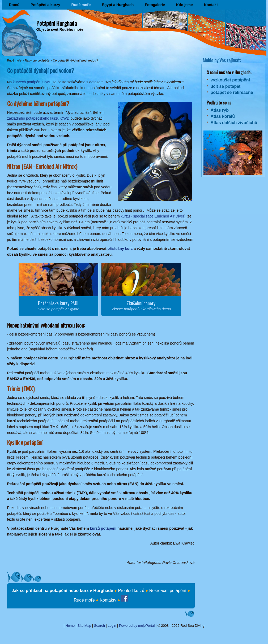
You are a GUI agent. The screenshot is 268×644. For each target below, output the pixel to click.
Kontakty (108, 600)
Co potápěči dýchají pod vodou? (75, 60)
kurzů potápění (103, 528)
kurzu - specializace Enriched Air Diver (153, 216)
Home (70, 626)
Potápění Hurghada (57, 23)
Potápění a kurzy (45, 5)
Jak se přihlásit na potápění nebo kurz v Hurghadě (62, 591)
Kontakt (211, 5)
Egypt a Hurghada (118, 5)
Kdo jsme (184, 5)
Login (112, 626)
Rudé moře (81, 5)
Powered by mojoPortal (137, 626)
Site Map (84, 626)
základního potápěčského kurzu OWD (38, 118)
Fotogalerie (155, 5)
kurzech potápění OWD (32, 82)
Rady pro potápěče (37, 60)
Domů (14, 5)
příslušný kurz (120, 249)
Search (99, 626)
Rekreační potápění (168, 591)
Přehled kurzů (131, 591)
